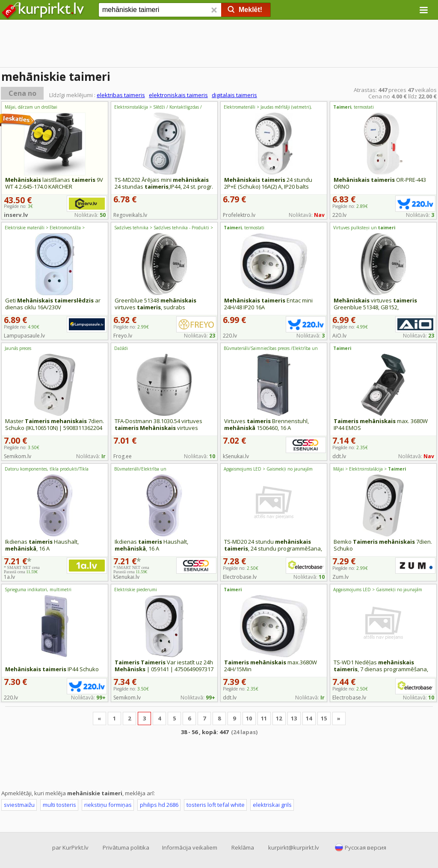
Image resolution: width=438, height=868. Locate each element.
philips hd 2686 (159, 805)
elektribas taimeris (121, 95)
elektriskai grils (272, 805)
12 (279, 718)
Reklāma (243, 847)
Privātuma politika (126, 847)
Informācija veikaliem (190, 847)
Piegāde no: (22, 327)
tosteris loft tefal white (216, 805)
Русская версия (365, 847)
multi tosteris (59, 805)
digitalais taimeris (234, 95)
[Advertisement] (219, 45)
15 (324, 718)
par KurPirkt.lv (70, 847)
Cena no (22, 93)
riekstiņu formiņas (108, 805)
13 (294, 718)
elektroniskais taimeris (178, 95)
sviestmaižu (19, 805)
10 (249, 718)
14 (309, 718)
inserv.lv (16, 215)
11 (264, 718)
